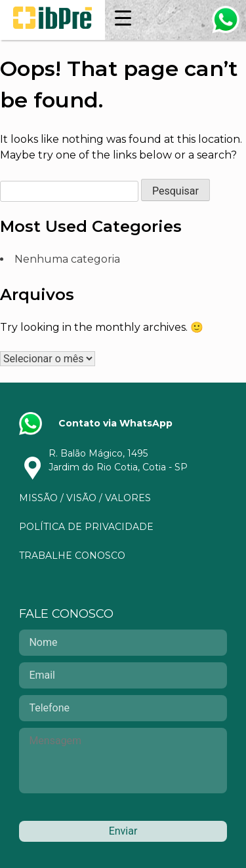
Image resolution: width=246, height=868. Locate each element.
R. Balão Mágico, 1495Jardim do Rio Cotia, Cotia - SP (118, 460)
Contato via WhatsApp (115, 423)
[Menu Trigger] (123, 18)
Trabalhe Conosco (72, 556)
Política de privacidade (86, 527)
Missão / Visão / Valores (85, 498)
